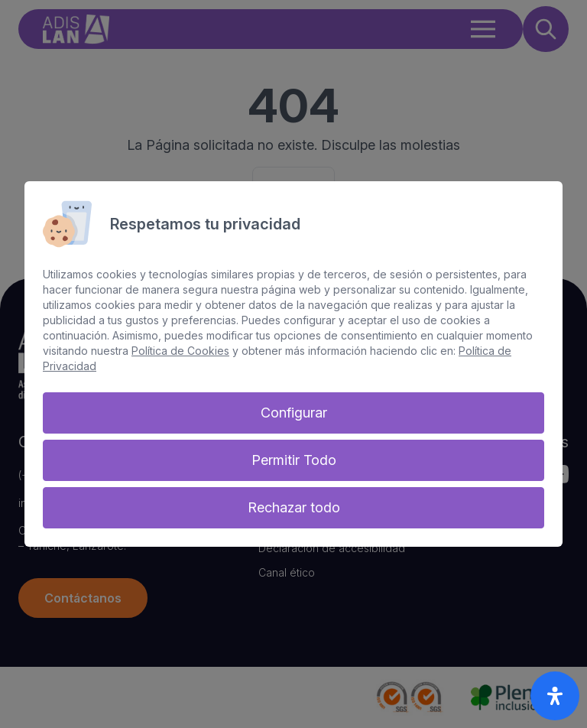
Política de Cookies (180, 351)
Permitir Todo (294, 460)
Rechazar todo (294, 507)
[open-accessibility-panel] (555, 696)
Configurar (294, 413)
